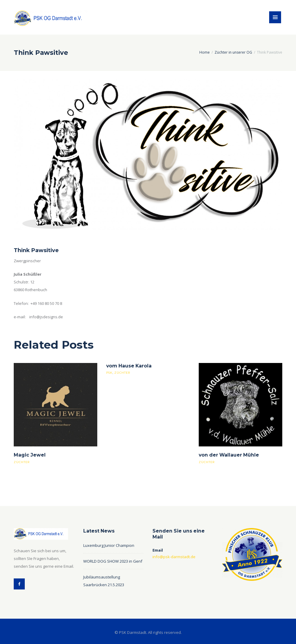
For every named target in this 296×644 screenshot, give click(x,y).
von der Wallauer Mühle (229, 455)
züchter (22, 462)
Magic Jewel (30, 455)
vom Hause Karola (129, 366)
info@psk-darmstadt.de (174, 557)
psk (109, 373)
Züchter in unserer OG (233, 52)
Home (205, 52)
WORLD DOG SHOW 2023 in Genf (113, 561)
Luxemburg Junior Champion (109, 545)
